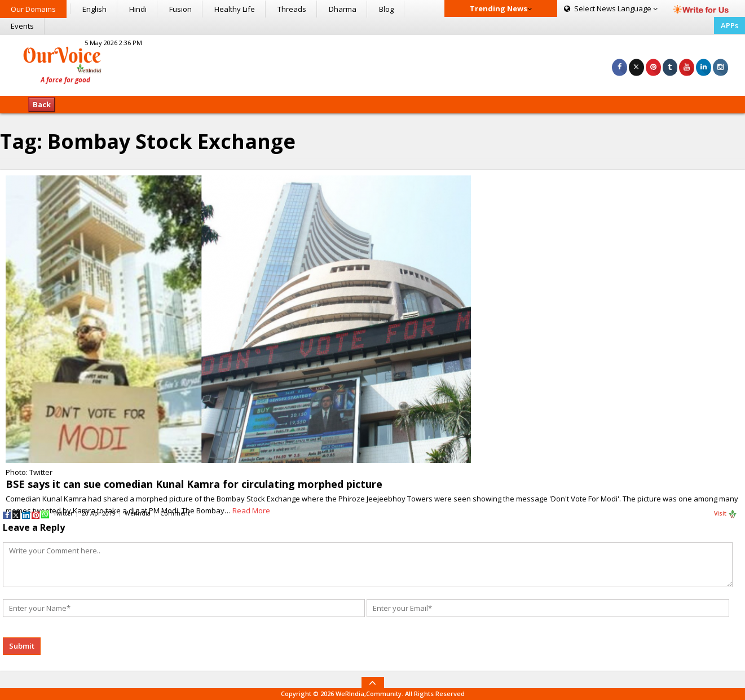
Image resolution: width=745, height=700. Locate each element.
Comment (175, 513)
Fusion (180, 9)
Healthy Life (235, 9)
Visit (726, 514)
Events (22, 26)
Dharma (343, 9)
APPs (729, 25)
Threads (292, 9)
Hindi (138, 9)
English (94, 9)
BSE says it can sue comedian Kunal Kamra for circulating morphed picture (194, 484)
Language (611, 8)
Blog (386, 9)
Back (42, 104)
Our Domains (33, 9)
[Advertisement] (372, 64)
